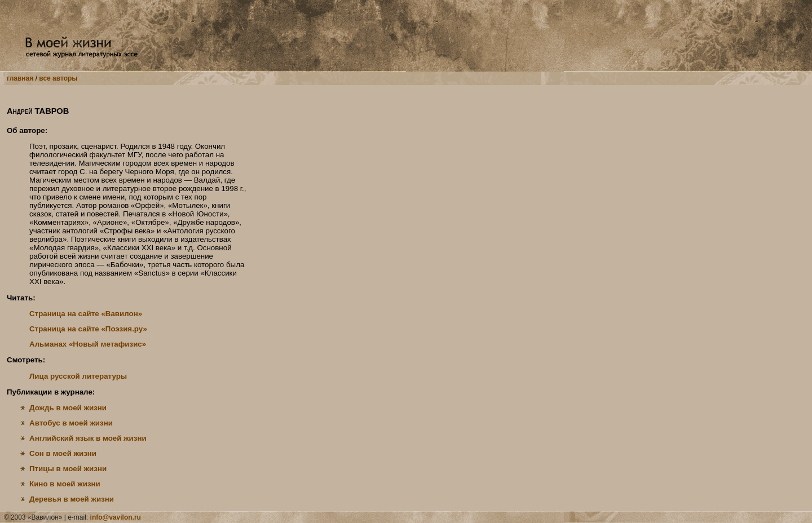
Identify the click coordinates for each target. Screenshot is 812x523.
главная (20, 78)
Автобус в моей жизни (71, 423)
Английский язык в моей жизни (88, 438)
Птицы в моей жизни (68, 469)
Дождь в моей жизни (68, 408)
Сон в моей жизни (63, 453)
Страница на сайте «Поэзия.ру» (88, 329)
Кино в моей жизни (65, 484)
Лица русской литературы (78, 376)
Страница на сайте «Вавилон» (86, 314)
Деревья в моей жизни (72, 499)
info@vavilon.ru (116, 517)
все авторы (58, 78)
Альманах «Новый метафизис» (88, 344)
